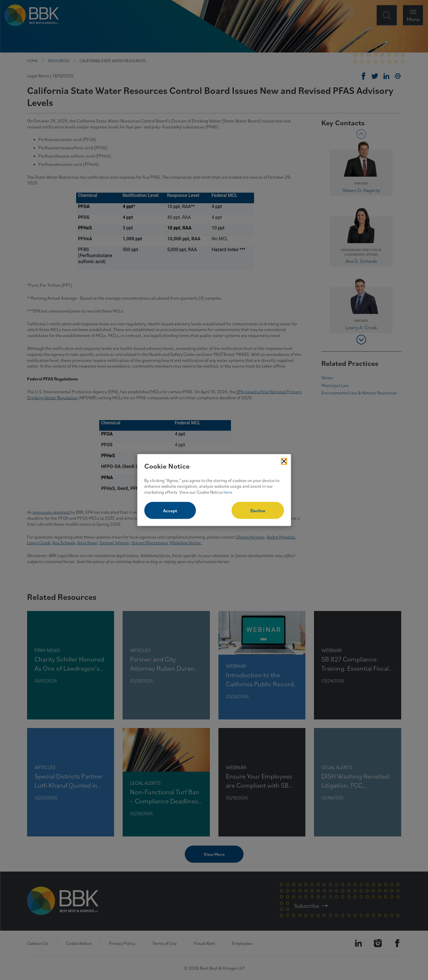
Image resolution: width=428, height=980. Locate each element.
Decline (258, 510)
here (228, 492)
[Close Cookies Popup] (284, 461)
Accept (170, 510)
